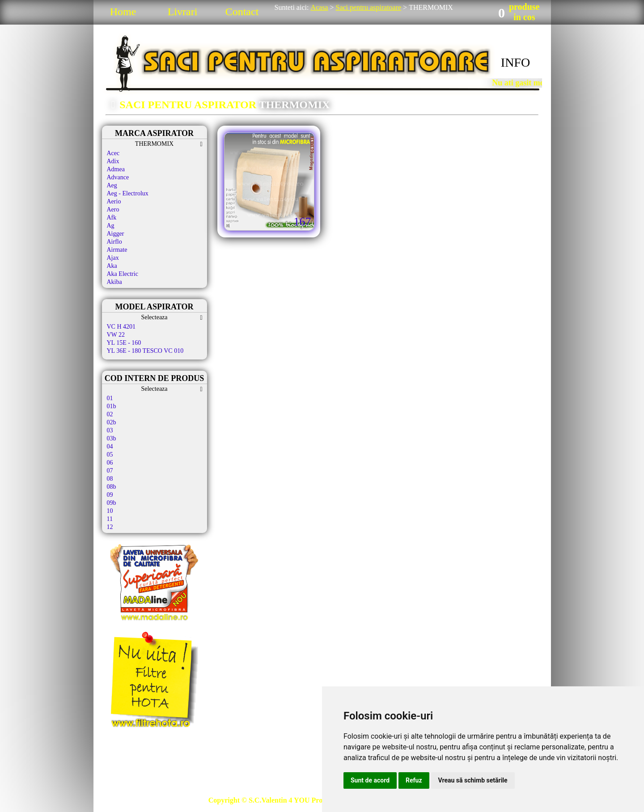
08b (112, 487)
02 (110, 414)
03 (110, 430)
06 (110, 463)
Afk (112, 218)
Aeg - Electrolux (128, 193)
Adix (113, 161)
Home (123, 12)
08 (110, 479)
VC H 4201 (121, 327)
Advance (118, 177)
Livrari (183, 12)
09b (112, 503)
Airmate (117, 250)
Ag (111, 226)
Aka (112, 266)
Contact (242, 12)
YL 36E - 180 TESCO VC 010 (145, 351)
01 (110, 398)
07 (110, 471)
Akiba (114, 282)
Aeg (112, 185)
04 (110, 446)
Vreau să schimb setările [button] (473, 780)
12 (110, 527)
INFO (515, 62)
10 (110, 511)
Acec (113, 153)
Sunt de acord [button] (370, 780)
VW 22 (116, 335)
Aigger (116, 234)
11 (110, 519)
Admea (116, 169)
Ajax (113, 258)
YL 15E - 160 (124, 343)
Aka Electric (123, 274)
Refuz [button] (414, 780)
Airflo (114, 242)
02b (112, 422)
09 (110, 495)
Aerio (114, 201)
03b (112, 438)
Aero (113, 209)
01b (112, 406)
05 (110, 455)
